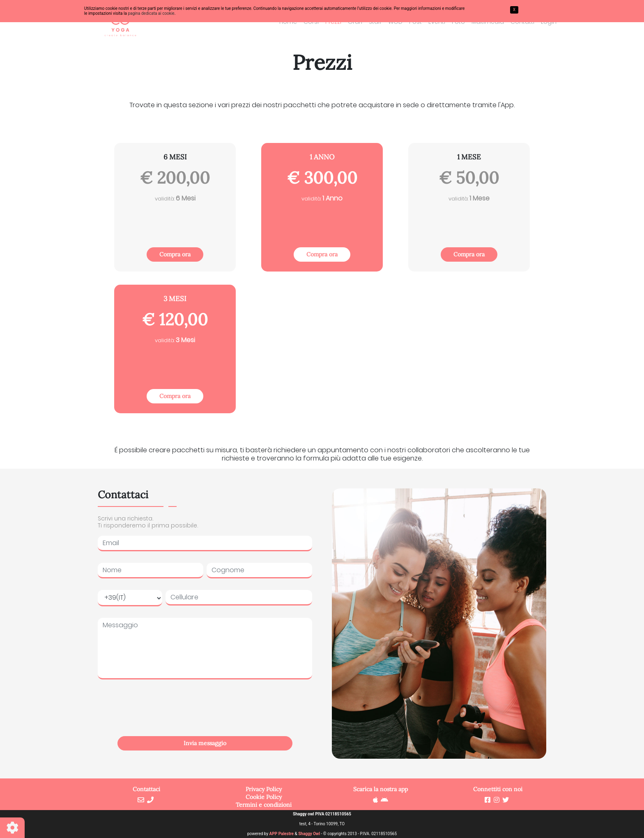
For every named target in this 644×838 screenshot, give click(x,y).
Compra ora (175, 254)
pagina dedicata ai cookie (151, 13)
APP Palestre (282, 834)
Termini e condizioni (264, 805)
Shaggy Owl (309, 834)
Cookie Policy (264, 797)
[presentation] (205, 717)
